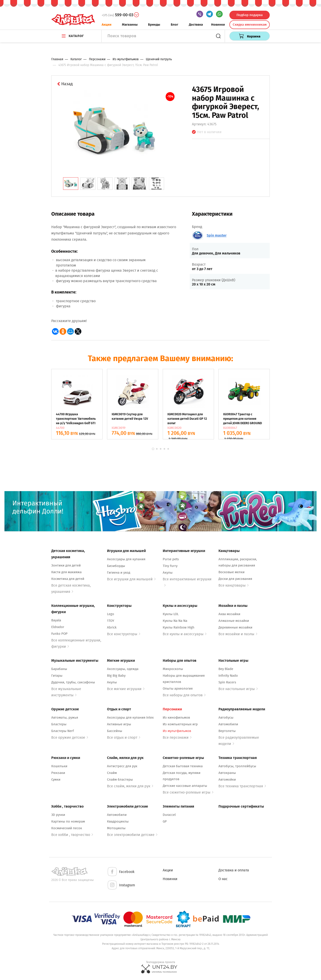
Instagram (121, 885)
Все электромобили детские (132, 835)
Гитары (57, 676)
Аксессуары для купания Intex (130, 717)
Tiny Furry (170, 566)
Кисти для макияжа (66, 572)
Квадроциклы (118, 821)
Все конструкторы (124, 634)
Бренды (154, 25)
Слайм (112, 773)
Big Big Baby (116, 676)
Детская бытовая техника (183, 766)
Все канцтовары (234, 585)
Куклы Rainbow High (179, 627)
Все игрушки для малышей (131, 579)
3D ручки (58, 815)
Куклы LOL (171, 614)
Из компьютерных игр (180, 724)
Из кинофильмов (176, 717)
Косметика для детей (68, 579)
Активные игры (119, 724)
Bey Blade (226, 669)
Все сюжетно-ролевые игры (188, 792)
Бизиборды (116, 566)
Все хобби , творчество (72, 835)
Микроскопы (173, 669)
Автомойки (227, 779)
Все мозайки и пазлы (238, 634)
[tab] (71, 184)
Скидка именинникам (250, 25)
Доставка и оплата (234, 870)
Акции (107, 25)
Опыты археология (178, 688)
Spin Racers (227, 682)
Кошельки (59, 766)
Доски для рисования (235, 579)
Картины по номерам (68, 821)
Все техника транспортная (242, 786)
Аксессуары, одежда (123, 669)
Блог (175, 25)
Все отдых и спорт (124, 737)
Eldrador (58, 627)
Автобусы (226, 717)
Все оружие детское (70, 737)
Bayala (56, 620)
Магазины (130, 25)
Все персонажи (177, 737)
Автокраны (227, 773)
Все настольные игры (238, 689)
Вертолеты (227, 731)
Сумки (56, 779)
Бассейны (115, 731)
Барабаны (59, 669)
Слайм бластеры (120, 779)
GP (165, 821)
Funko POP (59, 634)
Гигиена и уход (119, 573)
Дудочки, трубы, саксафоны (73, 682)
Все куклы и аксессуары (185, 634)
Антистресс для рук (122, 766)
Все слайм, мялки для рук (130, 786)
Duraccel (169, 815)
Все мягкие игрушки (126, 689)
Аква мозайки (229, 614)
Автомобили (228, 724)
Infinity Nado (228, 676)
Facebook (121, 872)
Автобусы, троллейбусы (237, 766)
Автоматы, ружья (65, 717)
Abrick (112, 627)
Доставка (196, 25)
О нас (223, 879)
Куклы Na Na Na (175, 621)
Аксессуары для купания (126, 559)
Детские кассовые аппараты (185, 786)
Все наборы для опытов (184, 695)
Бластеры (59, 724)
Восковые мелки (231, 572)
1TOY (111, 621)
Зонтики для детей (66, 565)
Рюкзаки (58, 773)
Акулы (168, 573)
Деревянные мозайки (235, 627)
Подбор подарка (250, 15)
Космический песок (67, 828)
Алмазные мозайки (234, 621)
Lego (111, 614)
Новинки (218, 25)
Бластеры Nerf (63, 731)
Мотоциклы (116, 828)
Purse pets (171, 559)
